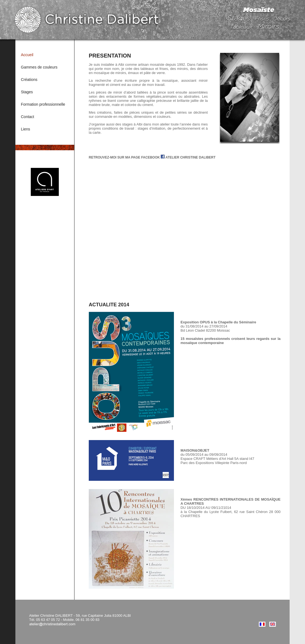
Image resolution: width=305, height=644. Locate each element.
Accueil (27, 55)
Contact (27, 117)
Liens (25, 129)
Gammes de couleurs (39, 67)
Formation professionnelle (43, 104)
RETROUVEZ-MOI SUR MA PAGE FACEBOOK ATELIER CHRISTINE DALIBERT (152, 157)
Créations (29, 80)
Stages (27, 92)
